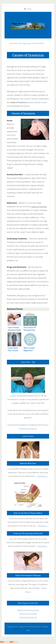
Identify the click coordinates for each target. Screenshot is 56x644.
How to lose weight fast (28, 617)
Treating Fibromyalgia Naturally (28, 533)
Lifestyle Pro (23, 627)
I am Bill (13, 396)
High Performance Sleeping (28, 575)
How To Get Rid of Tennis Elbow (28, 513)
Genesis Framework (35, 627)
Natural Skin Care (28, 463)
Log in (28, 630)
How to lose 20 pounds (28, 614)
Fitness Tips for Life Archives (28, 610)
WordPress (45, 627)
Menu (30, 9)
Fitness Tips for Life (28, 26)
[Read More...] (42, 476)
